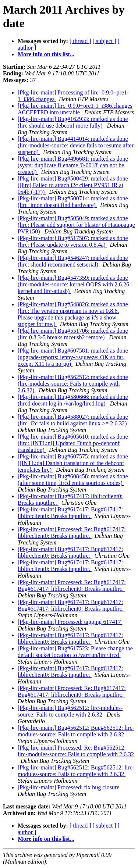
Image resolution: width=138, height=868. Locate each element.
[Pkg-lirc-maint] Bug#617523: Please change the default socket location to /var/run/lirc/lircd (75, 652)
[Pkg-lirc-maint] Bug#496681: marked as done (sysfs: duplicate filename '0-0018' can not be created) (73, 165)
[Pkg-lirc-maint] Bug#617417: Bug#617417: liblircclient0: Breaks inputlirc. (70, 513)
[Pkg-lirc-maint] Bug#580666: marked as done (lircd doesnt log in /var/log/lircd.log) (73, 400)
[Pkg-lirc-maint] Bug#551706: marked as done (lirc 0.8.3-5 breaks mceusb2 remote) (73, 334)
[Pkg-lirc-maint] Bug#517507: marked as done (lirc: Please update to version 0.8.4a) (73, 241)
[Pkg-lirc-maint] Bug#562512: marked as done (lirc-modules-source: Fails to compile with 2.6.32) (73, 384)
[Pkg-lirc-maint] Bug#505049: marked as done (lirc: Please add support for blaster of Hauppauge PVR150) (76, 225)
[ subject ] (105, 41)
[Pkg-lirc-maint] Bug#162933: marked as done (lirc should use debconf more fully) (73, 122)
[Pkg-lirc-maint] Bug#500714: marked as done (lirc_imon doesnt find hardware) (73, 202)
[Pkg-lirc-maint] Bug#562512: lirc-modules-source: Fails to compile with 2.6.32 (70, 711)
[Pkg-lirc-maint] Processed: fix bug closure (69, 787)
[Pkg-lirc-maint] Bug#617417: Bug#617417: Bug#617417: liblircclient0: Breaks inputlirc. (71, 605)
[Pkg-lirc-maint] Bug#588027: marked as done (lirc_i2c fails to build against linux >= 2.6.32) (73, 420)
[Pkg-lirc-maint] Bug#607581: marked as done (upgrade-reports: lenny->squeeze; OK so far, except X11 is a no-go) (73, 357)
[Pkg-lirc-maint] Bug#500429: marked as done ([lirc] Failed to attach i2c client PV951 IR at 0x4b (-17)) (73, 185)
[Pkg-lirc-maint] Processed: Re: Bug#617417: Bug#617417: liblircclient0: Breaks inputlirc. (72, 585)
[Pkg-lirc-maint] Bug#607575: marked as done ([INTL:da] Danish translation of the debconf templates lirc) (73, 463)
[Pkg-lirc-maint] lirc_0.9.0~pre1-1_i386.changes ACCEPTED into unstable (75, 109)
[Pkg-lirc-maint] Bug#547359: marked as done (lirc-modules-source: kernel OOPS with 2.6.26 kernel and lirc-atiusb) (73, 284)
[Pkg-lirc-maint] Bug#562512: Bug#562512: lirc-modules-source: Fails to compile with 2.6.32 (76, 731)
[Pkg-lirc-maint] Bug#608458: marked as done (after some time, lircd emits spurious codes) (73, 480)
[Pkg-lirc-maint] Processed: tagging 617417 (70, 622)
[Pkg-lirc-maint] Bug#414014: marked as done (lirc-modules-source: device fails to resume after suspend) (76, 145)
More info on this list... (46, 54)
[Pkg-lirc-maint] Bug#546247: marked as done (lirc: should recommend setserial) (73, 261)
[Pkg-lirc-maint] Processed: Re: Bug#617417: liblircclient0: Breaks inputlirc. (72, 533)
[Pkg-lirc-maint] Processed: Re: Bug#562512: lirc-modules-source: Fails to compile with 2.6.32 (76, 751)
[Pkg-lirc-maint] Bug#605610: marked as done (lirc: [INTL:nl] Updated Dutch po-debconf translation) (73, 443)
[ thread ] (80, 41)
